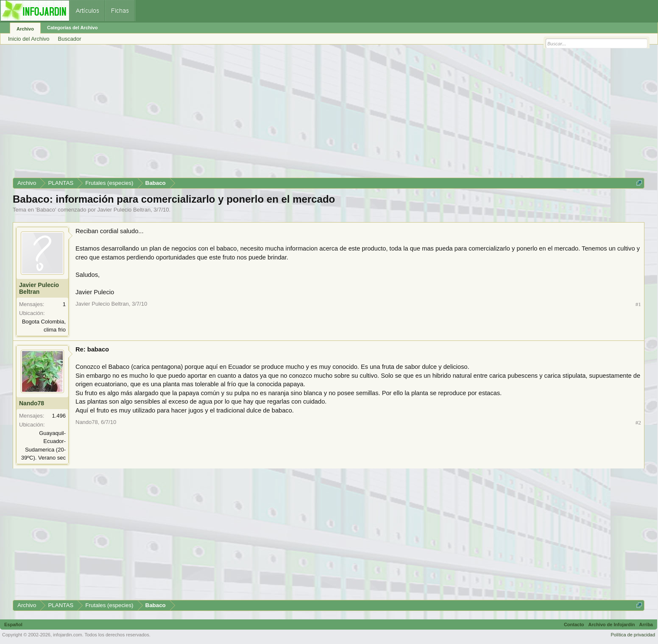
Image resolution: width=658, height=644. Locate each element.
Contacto (574, 624)
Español (13, 624)
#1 (638, 304)
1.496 (59, 416)
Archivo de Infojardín (612, 624)
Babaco (46, 210)
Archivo (25, 29)
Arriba (646, 624)
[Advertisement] (267, 114)
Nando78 (32, 403)
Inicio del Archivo (29, 39)
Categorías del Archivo (72, 28)
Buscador (70, 39)
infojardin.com (67, 635)
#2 (638, 422)
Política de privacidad (633, 635)
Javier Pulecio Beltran (124, 210)
